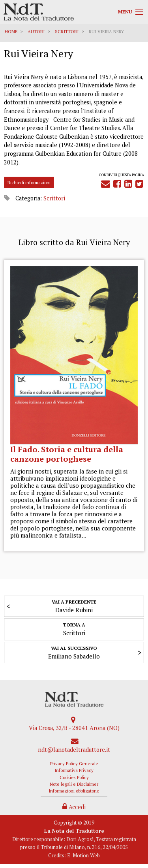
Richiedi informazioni (29, 182)
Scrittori (67, 32)
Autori (36, 32)
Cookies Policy (74, 777)
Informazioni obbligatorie (74, 791)
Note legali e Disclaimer (74, 784)
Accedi (74, 807)
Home (11, 32)
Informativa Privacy (74, 770)
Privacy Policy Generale (74, 763)
